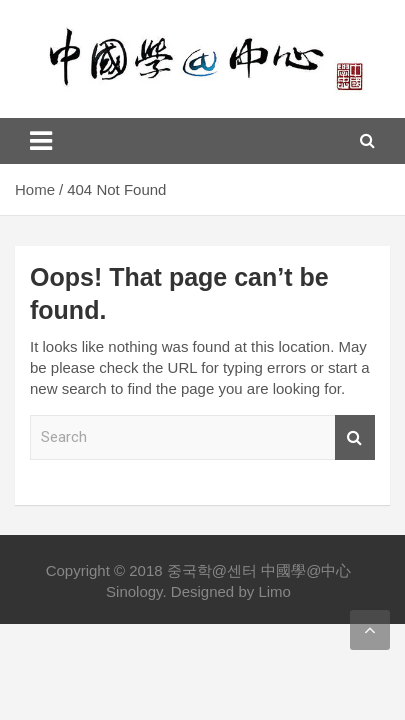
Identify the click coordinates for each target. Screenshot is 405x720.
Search (355, 437)
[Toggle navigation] (41, 141)
